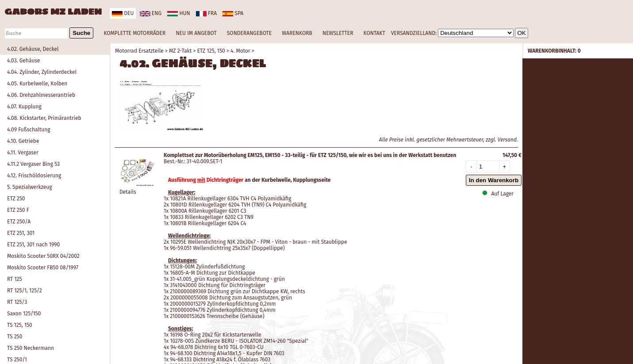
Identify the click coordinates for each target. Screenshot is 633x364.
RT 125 (15, 279)
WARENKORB (297, 33)
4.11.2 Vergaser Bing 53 (33, 164)
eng (151, 13)
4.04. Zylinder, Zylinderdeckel (42, 72)
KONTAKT (374, 33)
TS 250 (15, 337)
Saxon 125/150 (24, 314)
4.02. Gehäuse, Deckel (33, 49)
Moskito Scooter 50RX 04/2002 (43, 256)
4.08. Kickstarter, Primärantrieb (44, 118)
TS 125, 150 (20, 325)
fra (206, 13)
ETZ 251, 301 (21, 233)
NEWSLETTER (338, 33)
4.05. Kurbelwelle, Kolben (37, 84)
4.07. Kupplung (24, 107)
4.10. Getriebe (23, 141)
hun (178, 13)
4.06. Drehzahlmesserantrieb (41, 95)
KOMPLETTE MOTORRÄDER (134, 33)
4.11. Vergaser (23, 153)
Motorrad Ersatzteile (139, 51)
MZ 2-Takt (180, 51)
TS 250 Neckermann (31, 348)
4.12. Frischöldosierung (34, 176)
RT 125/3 (17, 302)
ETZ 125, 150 (211, 51)
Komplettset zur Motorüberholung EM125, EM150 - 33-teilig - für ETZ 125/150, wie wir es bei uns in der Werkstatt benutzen (310, 155)
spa (233, 13)
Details (128, 192)
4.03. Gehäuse (24, 61)
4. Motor (240, 51)
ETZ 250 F (18, 210)
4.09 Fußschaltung (29, 130)
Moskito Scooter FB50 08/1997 (43, 268)
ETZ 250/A (19, 222)
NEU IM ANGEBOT (196, 33)
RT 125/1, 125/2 (25, 291)
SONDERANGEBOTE (249, 33)
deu (123, 13)
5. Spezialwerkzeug (30, 187)
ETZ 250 (16, 199)
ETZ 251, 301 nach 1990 (33, 245)
